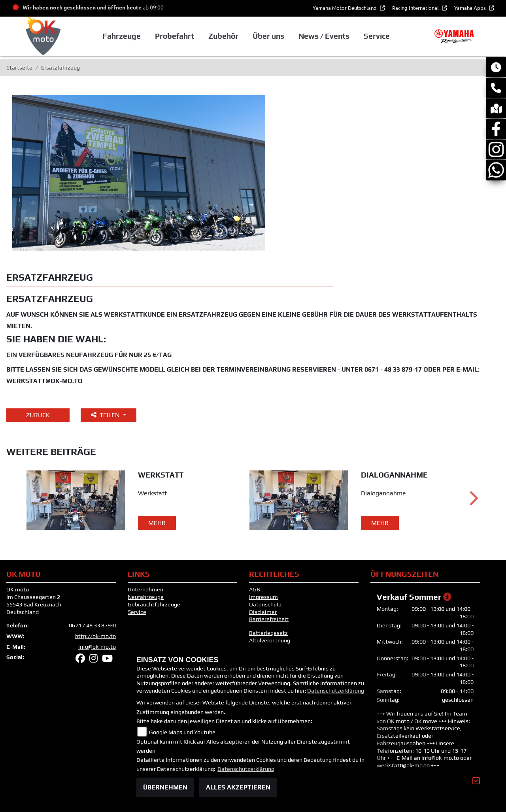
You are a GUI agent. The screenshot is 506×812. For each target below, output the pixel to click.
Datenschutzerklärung (336, 691)
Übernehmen (165, 787)
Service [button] (377, 36)
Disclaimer (263, 612)
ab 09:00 (153, 7)
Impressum (263, 597)
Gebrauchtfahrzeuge (154, 604)
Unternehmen (145, 589)
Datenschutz (265, 604)
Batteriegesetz (268, 633)
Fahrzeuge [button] (121, 36)
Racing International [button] (416, 8)
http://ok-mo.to (95, 636)
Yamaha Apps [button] (471, 8)
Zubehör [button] (223, 36)
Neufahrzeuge (146, 597)
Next (473, 501)
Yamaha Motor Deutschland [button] (345, 8)
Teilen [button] (106, 415)
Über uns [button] (268, 36)
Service (137, 612)
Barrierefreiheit (269, 619)
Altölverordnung (270, 640)
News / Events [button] (324, 36)
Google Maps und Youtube (182, 732)
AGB (255, 589)
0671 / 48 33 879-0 (92, 625)
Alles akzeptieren (238, 787)
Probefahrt (175, 36)
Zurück (38, 415)
